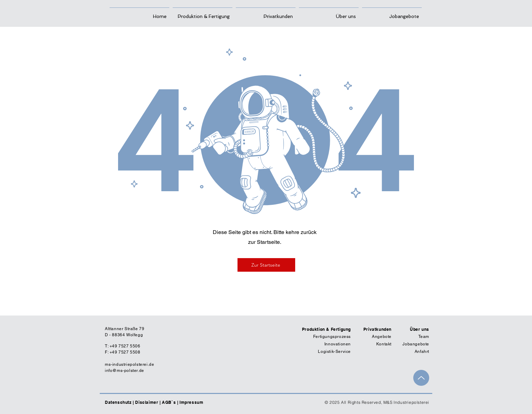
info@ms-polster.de (125, 371)
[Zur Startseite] (266, 265)
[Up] (421, 378)
